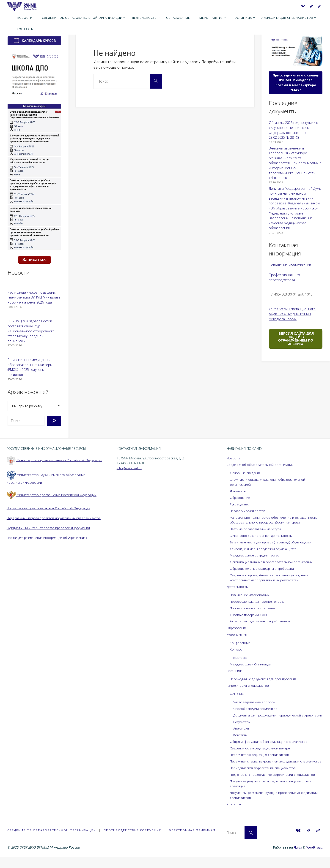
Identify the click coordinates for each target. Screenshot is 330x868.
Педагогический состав (248, 511)
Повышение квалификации (290, 265)
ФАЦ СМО (237, 694)
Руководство (240, 504)
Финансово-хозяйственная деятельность (263, 536)
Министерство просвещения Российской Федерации (53, 500)
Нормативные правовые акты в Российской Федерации (50, 513)
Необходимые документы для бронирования (265, 679)
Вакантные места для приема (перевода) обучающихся (273, 542)
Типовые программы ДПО (250, 615)
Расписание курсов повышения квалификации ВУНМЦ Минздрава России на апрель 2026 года (34, 297)
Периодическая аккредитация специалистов (265, 778)
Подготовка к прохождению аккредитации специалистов (275, 784)
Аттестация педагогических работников (261, 621)
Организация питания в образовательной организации (274, 562)
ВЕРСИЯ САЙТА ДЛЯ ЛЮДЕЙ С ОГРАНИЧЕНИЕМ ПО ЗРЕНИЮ (296, 339)
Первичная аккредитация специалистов (261, 760)
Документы (239, 491)
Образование (241, 498)
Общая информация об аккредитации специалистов (271, 747)
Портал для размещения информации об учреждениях (50, 547)
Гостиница (235, 671)
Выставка (241, 658)
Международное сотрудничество (256, 555)
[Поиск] (54, 421)
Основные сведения (246, 473)
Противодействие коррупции (133, 840)
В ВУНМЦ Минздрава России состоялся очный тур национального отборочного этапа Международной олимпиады (31, 331)
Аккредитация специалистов (249, 685)
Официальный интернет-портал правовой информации (51, 538)
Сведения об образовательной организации (262, 465)
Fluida (296, 858)
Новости (233, 458)
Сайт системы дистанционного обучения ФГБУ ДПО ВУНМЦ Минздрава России (293, 314)
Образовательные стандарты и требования (265, 568)
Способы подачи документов (256, 709)
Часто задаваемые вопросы (255, 702)
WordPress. (314, 858)
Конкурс (236, 649)
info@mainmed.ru (130, 468)
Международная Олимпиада (252, 664)
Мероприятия (237, 634)
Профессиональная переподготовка (259, 601)
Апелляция (242, 733)
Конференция (241, 643)
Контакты (241, 740)
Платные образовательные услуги (257, 529)
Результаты (242, 727)
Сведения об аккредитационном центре (262, 753)
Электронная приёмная (193, 840)
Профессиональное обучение (254, 608)
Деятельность (238, 587)
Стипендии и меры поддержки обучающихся (265, 549)
